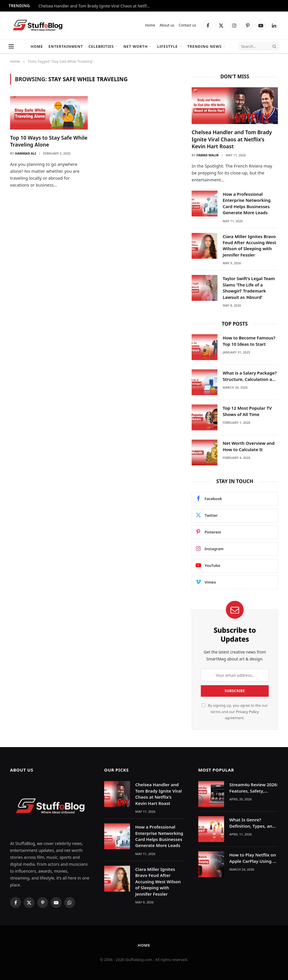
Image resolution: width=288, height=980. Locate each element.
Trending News (205, 46)
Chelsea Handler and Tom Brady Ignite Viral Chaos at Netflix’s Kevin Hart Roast (96, 6)
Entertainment (66, 46)
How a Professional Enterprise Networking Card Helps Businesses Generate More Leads (247, 203)
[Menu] (11, 46)
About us (167, 25)
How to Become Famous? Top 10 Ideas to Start (249, 341)
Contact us (187, 25)
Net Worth (136, 46)
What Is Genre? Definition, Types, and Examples (252, 823)
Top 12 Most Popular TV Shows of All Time (247, 411)
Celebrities (101, 46)
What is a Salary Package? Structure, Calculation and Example (250, 376)
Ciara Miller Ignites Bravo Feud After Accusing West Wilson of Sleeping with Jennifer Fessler (249, 246)
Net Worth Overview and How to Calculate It (249, 446)
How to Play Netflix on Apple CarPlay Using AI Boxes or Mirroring (253, 858)
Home (150, 25)
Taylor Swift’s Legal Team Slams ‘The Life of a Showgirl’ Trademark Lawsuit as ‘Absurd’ (249, 288)
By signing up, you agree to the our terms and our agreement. (235, 712)
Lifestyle (168, 46)
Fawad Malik (208, 155)
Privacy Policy (247, 712)
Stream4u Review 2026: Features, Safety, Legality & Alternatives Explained (253, 788)
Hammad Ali (25, 153)
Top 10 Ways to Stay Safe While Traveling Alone (49, 141)
